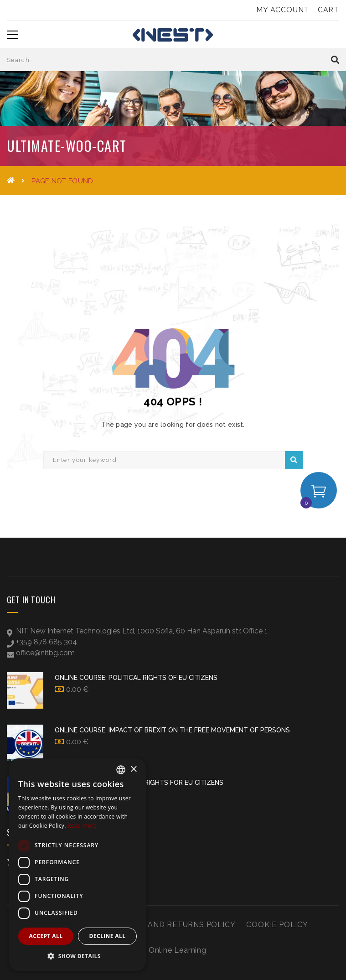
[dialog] (77, 865)
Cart (328, 10)
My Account (283, 10)
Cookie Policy (277, 925)
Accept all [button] (46, 936)
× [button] (133, 770)
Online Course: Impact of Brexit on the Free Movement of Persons (172, 730)
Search (294, 460)
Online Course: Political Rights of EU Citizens (136, 678)
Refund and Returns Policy (174, 925)
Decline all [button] (108, 936)
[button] (77, 956)
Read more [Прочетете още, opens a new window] (82, 826)
